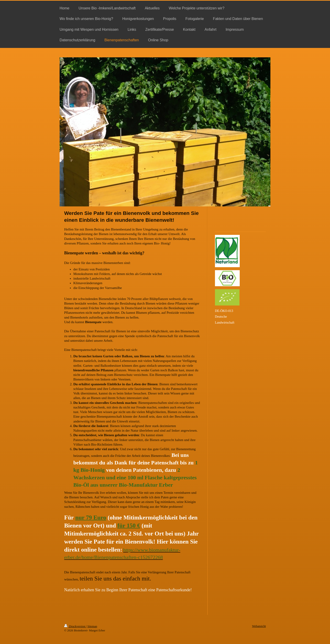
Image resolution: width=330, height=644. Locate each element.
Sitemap (92, 626)
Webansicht (259, 626)
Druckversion (75, 626)
